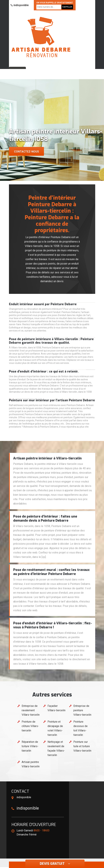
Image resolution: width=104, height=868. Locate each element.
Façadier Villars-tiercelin (56, 708)
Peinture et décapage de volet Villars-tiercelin (55, 728)
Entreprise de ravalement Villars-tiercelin (31, 710)
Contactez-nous (26, 152)
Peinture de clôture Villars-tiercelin (30, 726)
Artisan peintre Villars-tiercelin (31, 764)
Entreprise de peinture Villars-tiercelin (82, 710)
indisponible (20, 5)
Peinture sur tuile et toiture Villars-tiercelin (82, 746)
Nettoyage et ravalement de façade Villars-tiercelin (56, 748)
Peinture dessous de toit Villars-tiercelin (80, 728)
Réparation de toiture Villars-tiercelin (30, 746)
